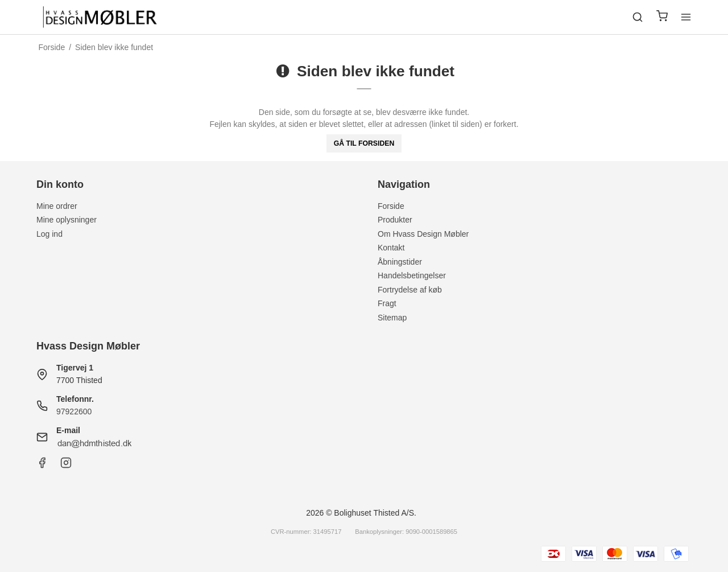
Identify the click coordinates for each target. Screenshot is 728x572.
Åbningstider (400, 262)
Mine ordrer (57, 206)
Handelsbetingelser (412, 275)
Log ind (49, 234)
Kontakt (391, 248)
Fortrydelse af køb (410, 290)
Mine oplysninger (67, 220)
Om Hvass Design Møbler (423, 234)
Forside (391, 206)
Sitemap (392, 318)
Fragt (387, 303)
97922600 (74, 411)
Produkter (395, 220)
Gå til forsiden (364, 143)
